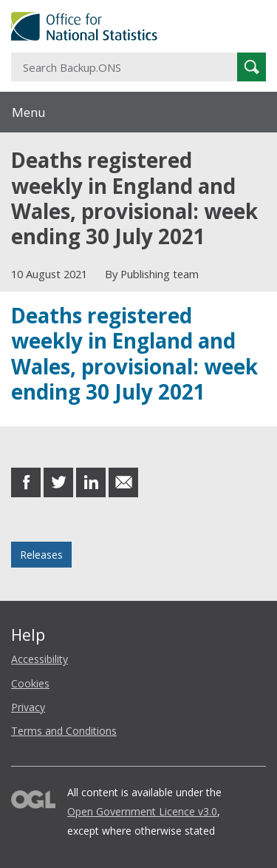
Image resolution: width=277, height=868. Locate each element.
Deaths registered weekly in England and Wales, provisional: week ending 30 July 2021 (134, 353)
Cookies (30, 683)
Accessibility (40, 659)
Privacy (28, 707)
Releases (41, 555)
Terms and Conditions (64, 731)
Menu (29, 112)
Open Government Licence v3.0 (142, 811)
